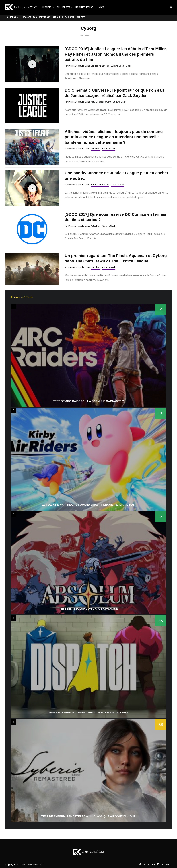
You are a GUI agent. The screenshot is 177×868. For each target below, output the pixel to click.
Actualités (96, 149)
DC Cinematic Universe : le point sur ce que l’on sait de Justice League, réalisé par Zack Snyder (114, 93)
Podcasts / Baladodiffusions (36, 17)
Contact (81, 17)
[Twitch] (158, 865)
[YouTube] (153, 865)
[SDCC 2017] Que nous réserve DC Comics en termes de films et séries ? (116, 217)
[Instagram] (149, 865)
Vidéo (101, 7)
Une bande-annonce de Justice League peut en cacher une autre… (117, 176)
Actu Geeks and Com (101, 102)
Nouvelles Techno (84, 7)
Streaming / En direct (63, 17)
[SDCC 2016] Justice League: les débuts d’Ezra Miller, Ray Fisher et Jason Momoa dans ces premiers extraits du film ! (116, 54)
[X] (144, 865)
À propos (11, 17)
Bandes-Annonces (100, 66)
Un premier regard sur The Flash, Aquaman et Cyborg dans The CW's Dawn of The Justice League (116, 258)
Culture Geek (63, 7)
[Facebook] (140, 865)
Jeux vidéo (47, 7)
